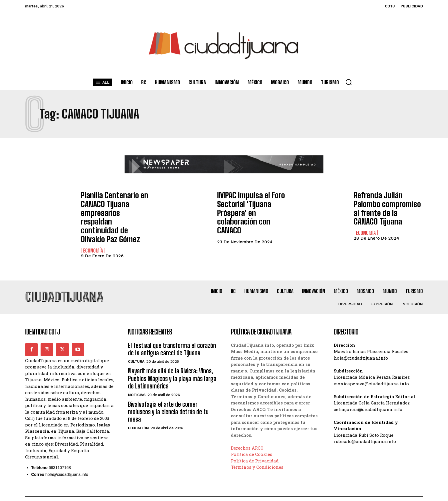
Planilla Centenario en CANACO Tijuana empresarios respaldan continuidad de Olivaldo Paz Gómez (112, 210)
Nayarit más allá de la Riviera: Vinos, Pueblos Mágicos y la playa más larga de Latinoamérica (172, 366)
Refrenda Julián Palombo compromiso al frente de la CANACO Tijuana (387, 204)
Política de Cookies (252, 442)
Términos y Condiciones (257, 455)
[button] (349, 82)
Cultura (136, 349)
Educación (138, 416)
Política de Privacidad (255, 448)
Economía (93, 235)
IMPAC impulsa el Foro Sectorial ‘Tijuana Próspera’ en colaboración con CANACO (251, 206)
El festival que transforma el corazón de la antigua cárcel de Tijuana (172, 337)
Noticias (137, 382)
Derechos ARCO (247, 435)
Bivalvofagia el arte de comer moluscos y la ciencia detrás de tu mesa (168, 399)
